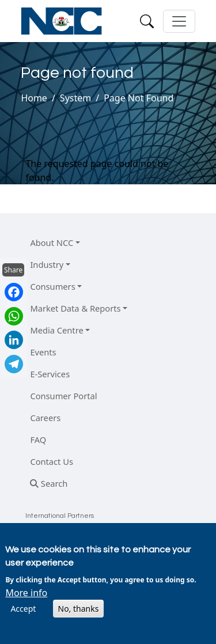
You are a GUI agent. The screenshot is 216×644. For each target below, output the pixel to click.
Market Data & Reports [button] (75, 308)
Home (34, 98)
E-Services (50, 374)
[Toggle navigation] (179, 21)
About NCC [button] (52, 243)
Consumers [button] (52, 286)
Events (43, 352)
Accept (23, 609)
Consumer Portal (63, 396)
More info (26, 593)
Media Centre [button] (56, 330)
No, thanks (79, 609)
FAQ (38, 440)
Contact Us (52, 461)
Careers (45, 418)
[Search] (147, 21)
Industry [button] (47, 264)
